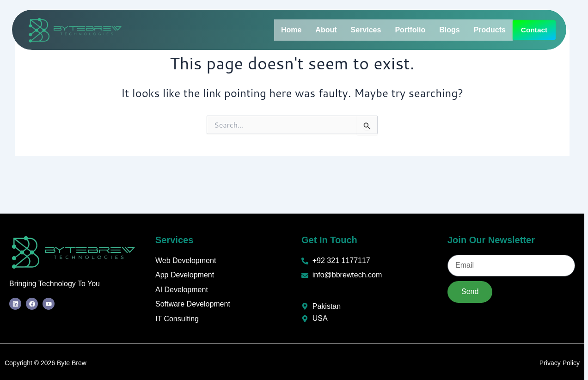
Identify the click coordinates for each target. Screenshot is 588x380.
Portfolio (410, 27)
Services (366, 27)
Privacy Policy (560, 363)
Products (490, 27)
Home (291, 27)
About (326, 27)
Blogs (449, 27)
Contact (296, 47)
